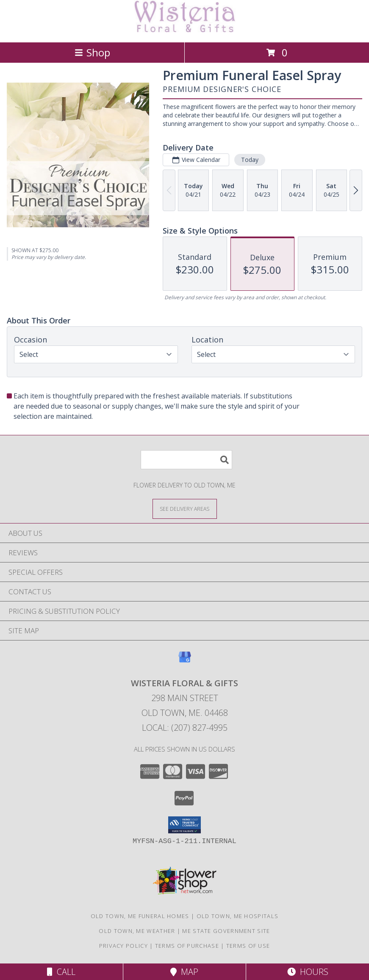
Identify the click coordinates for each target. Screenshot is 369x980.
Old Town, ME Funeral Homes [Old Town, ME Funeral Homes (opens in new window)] (140, 916)
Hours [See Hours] (308, 972)
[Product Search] (186, 460)
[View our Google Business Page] (185, 661)
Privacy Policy (123, 946)
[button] (184, 825)
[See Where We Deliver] (185, 508)
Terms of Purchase (187, 946)
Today (250, 160)
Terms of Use (248, 946)
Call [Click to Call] (61, 972)
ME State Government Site (226, 931)
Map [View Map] (184, 972)
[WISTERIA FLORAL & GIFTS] (185, 30)
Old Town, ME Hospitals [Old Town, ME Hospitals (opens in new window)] (238, 916)
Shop (92, 52)
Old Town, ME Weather (137, 931)
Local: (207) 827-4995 (185, 728)
